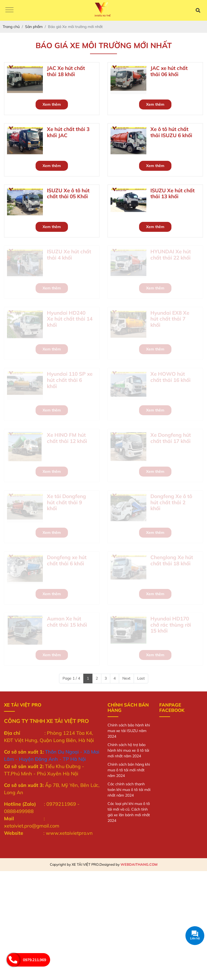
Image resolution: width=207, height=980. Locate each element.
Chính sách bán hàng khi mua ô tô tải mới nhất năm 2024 (129, 770)
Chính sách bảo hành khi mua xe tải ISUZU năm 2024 (129, 731)
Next (126, 678)
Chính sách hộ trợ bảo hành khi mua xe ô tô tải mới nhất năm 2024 (128, 750)
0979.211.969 (34, 960)
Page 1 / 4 (71, 678)
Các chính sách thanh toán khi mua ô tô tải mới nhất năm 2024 (129, 790)
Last (141, 678)
